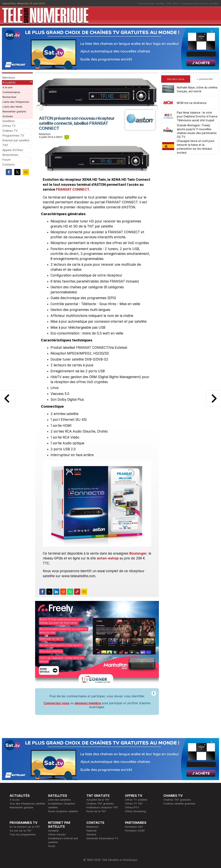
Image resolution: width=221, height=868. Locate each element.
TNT (169, 3)
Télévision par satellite (151, 3)
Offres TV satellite (136, 800)
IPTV (176, 3)
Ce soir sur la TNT (21, 831)
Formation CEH (134, 827)
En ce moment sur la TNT (25, 827)
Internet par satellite (206, 3)
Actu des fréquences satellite (27, 804)
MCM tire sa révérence (192, 103)
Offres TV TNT (134, 804)
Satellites (8, 121)
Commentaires (11, 92)
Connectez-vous (56, 703)
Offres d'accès (57, 834)
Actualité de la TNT (98, 800)
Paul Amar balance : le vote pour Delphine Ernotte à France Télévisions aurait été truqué (197, 116)
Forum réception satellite (63, 811)
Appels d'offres (13, 150)
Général (91, 834)
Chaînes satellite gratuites (179, 804)
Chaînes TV (10, 131)
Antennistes (10, 155)
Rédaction (92, 827)
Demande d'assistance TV (102, 838)
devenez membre (88, 703)
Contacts (8, 164)
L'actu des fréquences (16, 102)
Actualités (9, 82)
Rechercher (9, 97)
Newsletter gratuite (14, 111)
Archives (8, 116)
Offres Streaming (135, 811)
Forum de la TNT (96, 811)
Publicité (91, 831)
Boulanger (138, 553)
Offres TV (9, 126)
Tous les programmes (23, 834)
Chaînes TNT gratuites (100, 804)
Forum (6, 160)
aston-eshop (108, 558)
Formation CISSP (135, 831)
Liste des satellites (59, 800)
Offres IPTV (132, 807)
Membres (9, 78)
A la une (7, 87)
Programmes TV (13, 135)
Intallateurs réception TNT (102, 807)
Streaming (186, 3)
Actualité (53, 831)
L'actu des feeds (12, 107)
